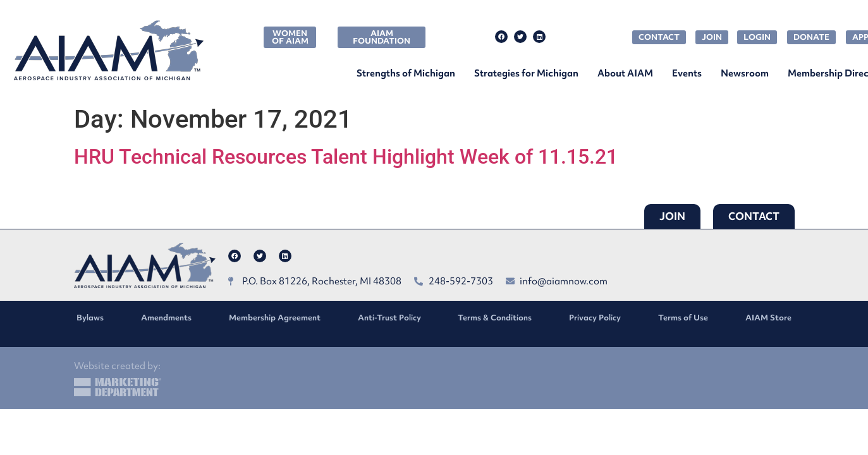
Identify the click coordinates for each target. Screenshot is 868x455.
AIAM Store (768, 318)
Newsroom (745, 73)
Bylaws (90, 318)
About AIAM (625, 73)
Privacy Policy (595, 318)
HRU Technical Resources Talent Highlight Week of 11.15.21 (346, 157)
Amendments (166, 318)
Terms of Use (683, 318)
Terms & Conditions (495, 318)
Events (687, 73)
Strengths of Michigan (406, 73)
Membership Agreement (275, 318)
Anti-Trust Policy (389, 318)
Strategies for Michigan (526, 73)
